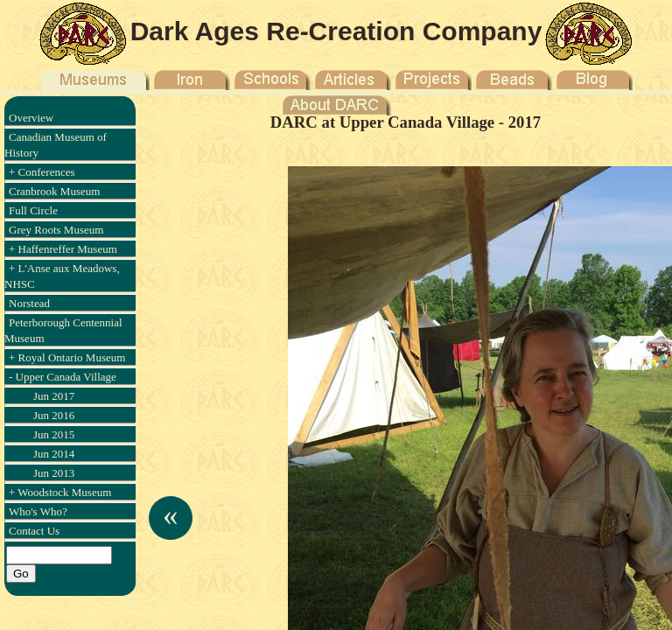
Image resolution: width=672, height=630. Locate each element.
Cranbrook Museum (54, 191)
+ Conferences (42, 172)
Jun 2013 (54, 473)
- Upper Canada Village (63, 377)
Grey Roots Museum (56, 230)
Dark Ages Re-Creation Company (336, 31)
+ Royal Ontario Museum (67, 357)
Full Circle (33, 210)
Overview (31, 118)
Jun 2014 (54, 454)
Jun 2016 (54, 415)
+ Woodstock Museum (60, 492)
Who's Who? (38, 511)
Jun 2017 (54, 396)
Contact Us (34, 531)
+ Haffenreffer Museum (63, 249)
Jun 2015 (54, 434)
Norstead (29, 303)
